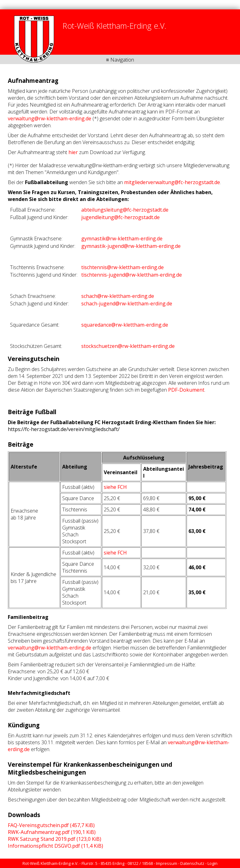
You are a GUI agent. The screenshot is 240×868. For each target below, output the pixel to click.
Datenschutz (192, 863)
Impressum (167, 863)
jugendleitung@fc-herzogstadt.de (120, 217)
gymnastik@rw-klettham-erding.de (122, 238)
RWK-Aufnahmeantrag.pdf (52, 832)
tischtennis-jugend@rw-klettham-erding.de (132, 275)
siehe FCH (115, 487)
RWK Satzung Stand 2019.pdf (55, 839)
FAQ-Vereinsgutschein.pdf (51, 825)
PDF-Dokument (186, 390)
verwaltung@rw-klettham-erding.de (50, 118)
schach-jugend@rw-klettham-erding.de (127, 304)
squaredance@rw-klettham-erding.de (125, 325)
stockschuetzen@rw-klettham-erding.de (128, 346)
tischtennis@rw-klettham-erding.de (122, 267)
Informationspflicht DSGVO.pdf (55, 846)
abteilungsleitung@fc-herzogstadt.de (125, 210)
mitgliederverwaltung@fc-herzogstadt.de (172, 182)
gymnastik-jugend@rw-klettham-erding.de (131, 246)
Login (212, 863)
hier (73, 152)
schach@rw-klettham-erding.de (118, 296)
